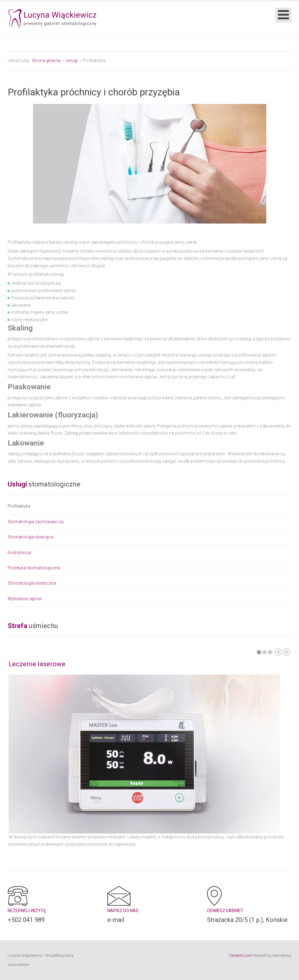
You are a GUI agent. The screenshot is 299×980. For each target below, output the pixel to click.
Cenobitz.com (241, 955)
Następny (287, 652)
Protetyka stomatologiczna (34, 568)
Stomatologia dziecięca (30, 537)
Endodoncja (19, 553)
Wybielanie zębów (25, 599)
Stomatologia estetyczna (32, 583)
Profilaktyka (19, 506)
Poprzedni (278, 652)
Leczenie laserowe (37, 664)
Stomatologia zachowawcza (36, 522)
